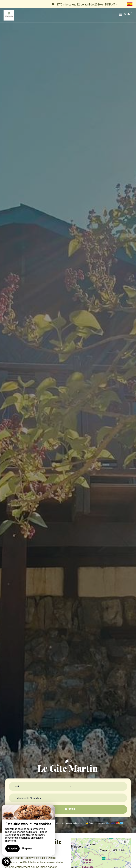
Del (17, 787)
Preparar (27, 849)
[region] (28, 830)
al (71, 787)
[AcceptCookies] (6, 862)
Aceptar (12, 849)
